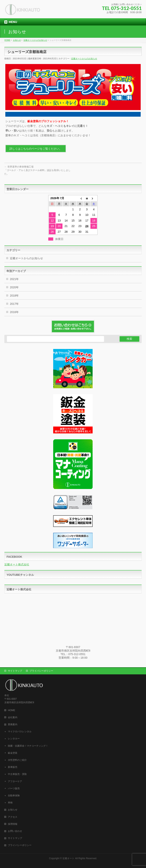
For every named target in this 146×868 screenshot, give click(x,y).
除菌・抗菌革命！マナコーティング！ (28, 746)
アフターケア (15, 781)
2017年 (14, 304)
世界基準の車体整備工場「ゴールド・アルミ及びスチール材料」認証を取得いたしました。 (37, 170)
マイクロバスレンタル (20, 732)
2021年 (14, 279)
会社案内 (13, 717)
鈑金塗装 (13, 753)
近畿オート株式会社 (17, 564)
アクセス (13, 817)
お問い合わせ (15, 831)
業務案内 (13, 724)
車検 (10, 803)
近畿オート (68, 858)
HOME (12, 710)
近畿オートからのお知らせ (84, 59)
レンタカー (14, 739)
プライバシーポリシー (41, 671)
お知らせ (13, 810)
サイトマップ (15, 671)
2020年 (14, 287)
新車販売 (13, 767)
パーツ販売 (14, 788)
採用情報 (13, 824)
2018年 (14, 296)
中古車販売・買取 (17, 774)
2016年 (14, 312)
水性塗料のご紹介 (17, 760)
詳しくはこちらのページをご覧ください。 (36, 149)
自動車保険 (14, 796)
